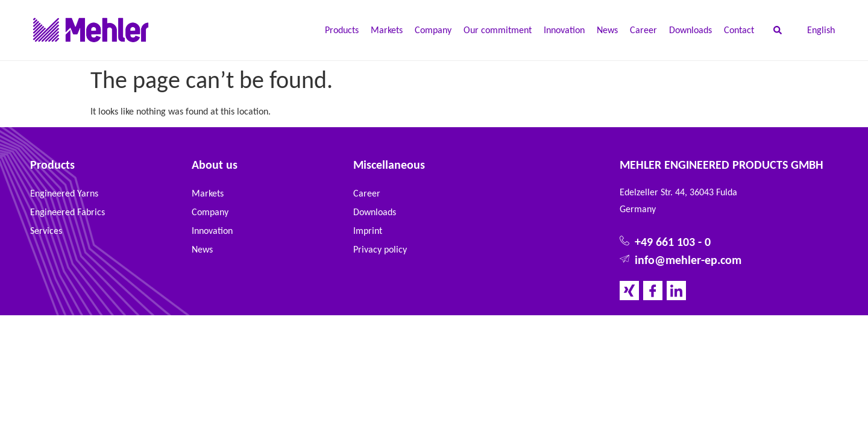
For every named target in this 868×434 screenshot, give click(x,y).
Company (433, 30)
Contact (739, 30)
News (607, 30)
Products (342, 30)
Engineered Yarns (64, 193)
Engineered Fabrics (68, 212)
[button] (777, 30)
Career (643, 30)
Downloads (690, 30)
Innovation (564, 30)
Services (46, 231)
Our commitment (498, 30)
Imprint (368, 231)
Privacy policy (380, 249)
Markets (387, 30)
